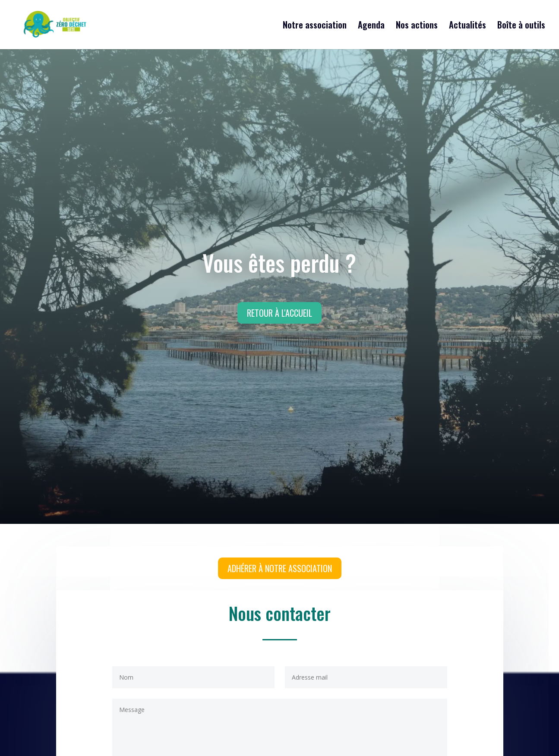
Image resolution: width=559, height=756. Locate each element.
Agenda (371, 26)
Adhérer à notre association (280, 568)
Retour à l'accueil (279, 313)
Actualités (467, 26)
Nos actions (417, 26)
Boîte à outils (521, 26)
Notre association (315, 26)
